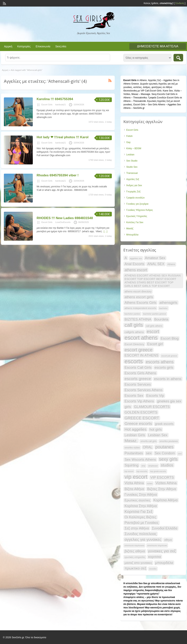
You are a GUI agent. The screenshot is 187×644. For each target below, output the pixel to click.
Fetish (129, 136)
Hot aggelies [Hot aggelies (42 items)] (136, 429)
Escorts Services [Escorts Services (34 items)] (138, 384)
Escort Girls (47, 105)
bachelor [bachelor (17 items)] (163, 308)
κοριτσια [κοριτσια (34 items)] (155, 557)
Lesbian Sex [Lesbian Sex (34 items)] (158, 435)
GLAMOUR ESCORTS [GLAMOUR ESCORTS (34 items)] (152, 407)
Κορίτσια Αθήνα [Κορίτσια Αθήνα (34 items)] (166, 500)
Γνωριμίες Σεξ (133, 192)
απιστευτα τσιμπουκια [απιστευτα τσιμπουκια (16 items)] (134, 545)
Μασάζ (130, 229)
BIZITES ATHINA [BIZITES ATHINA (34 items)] (138, 319)
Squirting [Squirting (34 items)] (131, 465)
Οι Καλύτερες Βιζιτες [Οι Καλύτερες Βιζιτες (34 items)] (140, 517)
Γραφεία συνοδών (135, 198)
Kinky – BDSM (134, 148)
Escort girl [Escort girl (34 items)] (155, 344)
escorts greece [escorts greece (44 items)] (138, 379)
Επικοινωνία (43, 46)
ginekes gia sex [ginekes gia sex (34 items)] (169, 401)
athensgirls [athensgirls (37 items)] (168, 303)
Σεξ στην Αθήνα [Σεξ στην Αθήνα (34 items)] (137, 528)
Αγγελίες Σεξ (133, 179)
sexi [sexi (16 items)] (180, 454)
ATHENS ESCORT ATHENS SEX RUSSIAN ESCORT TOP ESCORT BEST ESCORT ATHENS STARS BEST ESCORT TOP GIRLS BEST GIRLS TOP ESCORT (153, 281)
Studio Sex (132, 167)
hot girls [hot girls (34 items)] (156, 429)
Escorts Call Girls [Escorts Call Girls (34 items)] (138, 367)
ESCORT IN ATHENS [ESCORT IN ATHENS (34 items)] (142, 355)
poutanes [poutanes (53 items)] (164, 447)
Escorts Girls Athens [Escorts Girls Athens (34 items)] (140, 373)
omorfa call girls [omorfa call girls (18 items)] (149, 441)
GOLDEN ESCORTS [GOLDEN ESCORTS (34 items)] (141, 412)
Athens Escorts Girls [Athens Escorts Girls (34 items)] (140, 303)
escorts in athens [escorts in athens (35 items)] (168, 379)
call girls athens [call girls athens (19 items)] (154, 326)
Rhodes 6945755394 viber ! (58, 175)
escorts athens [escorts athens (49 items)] (160, 362)
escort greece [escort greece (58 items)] (139, 350)
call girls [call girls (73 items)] (134, 325)
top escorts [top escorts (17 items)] (142, 471)
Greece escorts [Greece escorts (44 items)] (138, 423)
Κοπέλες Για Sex (135, 222)
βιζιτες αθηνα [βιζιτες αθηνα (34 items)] (135, 551)
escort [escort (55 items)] (153, 332)
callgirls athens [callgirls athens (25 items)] (134, 332)
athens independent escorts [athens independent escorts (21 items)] (140, 308)
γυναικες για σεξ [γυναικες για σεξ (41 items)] (162, 551)
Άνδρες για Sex (134, 185)
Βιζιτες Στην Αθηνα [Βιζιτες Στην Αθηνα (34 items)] (162, 489)
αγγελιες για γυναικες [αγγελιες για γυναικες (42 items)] (143, 539)
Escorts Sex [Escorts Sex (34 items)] (134, 396)
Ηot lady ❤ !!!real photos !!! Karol (63, 137)
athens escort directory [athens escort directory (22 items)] (138, 291)
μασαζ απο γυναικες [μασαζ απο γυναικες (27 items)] (138, 563)
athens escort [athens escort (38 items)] (136, 270)
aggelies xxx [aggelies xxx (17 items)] (136, 258)
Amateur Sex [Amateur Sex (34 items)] (155, 258)
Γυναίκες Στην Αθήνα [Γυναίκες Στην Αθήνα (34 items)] (141, 495)
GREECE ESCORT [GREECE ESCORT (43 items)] (142, 418)
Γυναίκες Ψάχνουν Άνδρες (140, 210)
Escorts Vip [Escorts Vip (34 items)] (155, 396)
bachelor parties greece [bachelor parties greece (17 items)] (155, 314)
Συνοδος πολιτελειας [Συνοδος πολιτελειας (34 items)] (141, 534)
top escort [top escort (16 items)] (129, 471)
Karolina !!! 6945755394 (55, 99)
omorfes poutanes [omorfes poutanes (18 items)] (169, 441)
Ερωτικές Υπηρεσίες (137, 216)
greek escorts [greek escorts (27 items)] (164, 424)
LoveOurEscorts (63, 222)
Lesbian (130, 155)
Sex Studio (132, 161)
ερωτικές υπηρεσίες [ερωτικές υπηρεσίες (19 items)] (135, 557)
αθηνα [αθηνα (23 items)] (168, 540)
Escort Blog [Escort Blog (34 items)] (170, 338)
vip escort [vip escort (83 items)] (136, 477)
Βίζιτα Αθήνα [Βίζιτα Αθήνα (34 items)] (134, 489)
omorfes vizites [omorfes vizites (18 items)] (132, 448)
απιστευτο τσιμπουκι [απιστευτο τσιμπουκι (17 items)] (157, 545)
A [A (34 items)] (126, 258)
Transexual (132, 173)
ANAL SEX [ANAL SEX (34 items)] (156, 264)
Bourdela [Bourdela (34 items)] (161, 319)
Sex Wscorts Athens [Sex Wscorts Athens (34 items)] (140, 459)
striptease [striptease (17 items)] (153, 466)
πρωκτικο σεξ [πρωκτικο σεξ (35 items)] (135, 568)
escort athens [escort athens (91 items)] (141, 338)
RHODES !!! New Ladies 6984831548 (65, 218)
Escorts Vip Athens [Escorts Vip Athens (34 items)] (139, 401)
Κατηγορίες (24, 46)
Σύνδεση (180, 3)
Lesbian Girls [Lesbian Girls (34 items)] (135, 435)
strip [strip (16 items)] (143, 466)
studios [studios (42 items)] (167, 465)
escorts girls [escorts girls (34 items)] (164, 367)
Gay (128, 142)
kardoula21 (61, 105)
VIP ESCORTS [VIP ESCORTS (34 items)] (162, 477)
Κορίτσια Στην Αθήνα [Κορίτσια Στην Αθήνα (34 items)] (141, 506)
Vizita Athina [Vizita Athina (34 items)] (134, 483)
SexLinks (61, 46)
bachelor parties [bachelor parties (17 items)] (132, 314)
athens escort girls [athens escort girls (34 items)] (139, 297)
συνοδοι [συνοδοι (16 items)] (153, 569)
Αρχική (8, 46)
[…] (106, 231)
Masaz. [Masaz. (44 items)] (131, 441)
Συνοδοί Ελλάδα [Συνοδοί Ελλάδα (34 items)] (165, 528)
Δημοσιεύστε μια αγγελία (158, 46)
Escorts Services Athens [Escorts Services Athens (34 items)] (144, 390)
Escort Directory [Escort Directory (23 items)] (134, 344)
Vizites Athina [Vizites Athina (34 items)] (166, 483)
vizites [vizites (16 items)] (150, 483)
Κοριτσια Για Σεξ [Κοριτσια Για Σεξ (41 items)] (139, 512)
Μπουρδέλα (132, 235)
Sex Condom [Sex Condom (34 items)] (165, 453)
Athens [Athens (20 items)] (171, 264)
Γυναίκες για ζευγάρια (137, 204)
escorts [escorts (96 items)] (134, 361)
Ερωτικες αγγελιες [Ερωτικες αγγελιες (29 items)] (137, 500)
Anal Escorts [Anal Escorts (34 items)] (134, 264)
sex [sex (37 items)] (149, 453)
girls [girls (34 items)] (128, 407)
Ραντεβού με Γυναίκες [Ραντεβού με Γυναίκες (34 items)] (142, 523)
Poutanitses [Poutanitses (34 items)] (134, 453)
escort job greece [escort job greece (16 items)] (169, 356)
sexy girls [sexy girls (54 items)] (168, 459)
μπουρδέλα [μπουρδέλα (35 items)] (164, 563)
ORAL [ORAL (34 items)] (148, 447)
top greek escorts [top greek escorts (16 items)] (158, 471)
